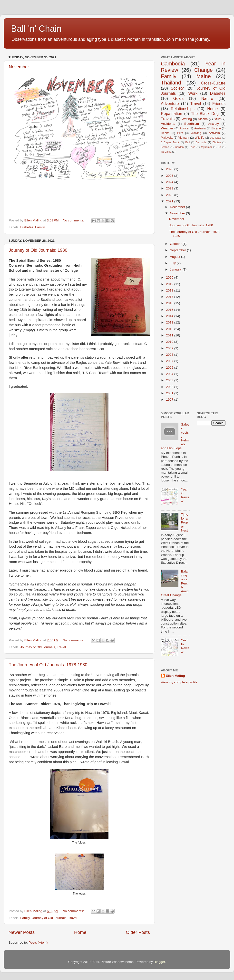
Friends (219, 104)
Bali (187, 142)
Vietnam (184, 138)
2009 (170, 348)
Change (204, 70)
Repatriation (171, 114)
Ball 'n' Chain (36, 29)
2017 (170, 297)
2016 (170, 303)
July (173, 263)
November (19, 67)
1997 (170, 400)
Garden (179, 147)
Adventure (170, 104)
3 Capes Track (170, 142)
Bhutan (217, 142)
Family (40, 227)
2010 (170, 342)
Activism (214, 133)
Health (165, 133)
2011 (170, 335)
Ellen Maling (175, 676)
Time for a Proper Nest (185, 522)
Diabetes (27, 227)
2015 (170, 310)
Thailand (171, 83)
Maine (204, 76)
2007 (170, 361)
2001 (170, 393)
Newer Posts (22, 932)
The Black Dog (205, 114)
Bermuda (201, 142)
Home (80, 932)
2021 (170, 201)
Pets (180, 133)
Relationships (183, 109)
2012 (170, 329)
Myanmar (207, 147)
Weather (167, 128)
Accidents (168, 124)
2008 (170, 355)
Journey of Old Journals (38, 647)
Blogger (159, 962)
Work (193, 93)
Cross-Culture (213, 83)
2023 (170, 188)
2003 (170, 380)
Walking (196, 133)
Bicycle (216, 128)
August (175, 257)
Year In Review (185, 646)
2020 (170, 277)
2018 (170, 290)
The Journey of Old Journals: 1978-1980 (48, 665)
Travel (61, 647)
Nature (207, 98)
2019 (170, 284)
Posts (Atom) (38, 943)
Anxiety (214, 124)
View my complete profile (179, 682)
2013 (170, 322)
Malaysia (167, 138)
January (176, 269)
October (176, 244)
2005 (170, 368)
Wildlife (200, 138)
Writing (187, 119)
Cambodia (173, 64)
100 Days (216, 138)
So (219, 147)
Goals (178, 98)
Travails (168, 119)
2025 (170, 176)
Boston (165, 147)
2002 (170, 387)
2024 (170, 182)
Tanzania (166, 152)
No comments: (74, 220)
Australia (200, 128)
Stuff (217, 119)
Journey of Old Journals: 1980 (38, 250)
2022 (170, 195)
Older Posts (138, 932)
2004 (170, 374)
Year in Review (185, 495)
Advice (184, 128)
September (178, 250)
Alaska (203, 119)
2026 (170, 169)
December (178, 207)
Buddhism (192, 124)
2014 (170, 316)
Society (177, 88)
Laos (192, 147)
